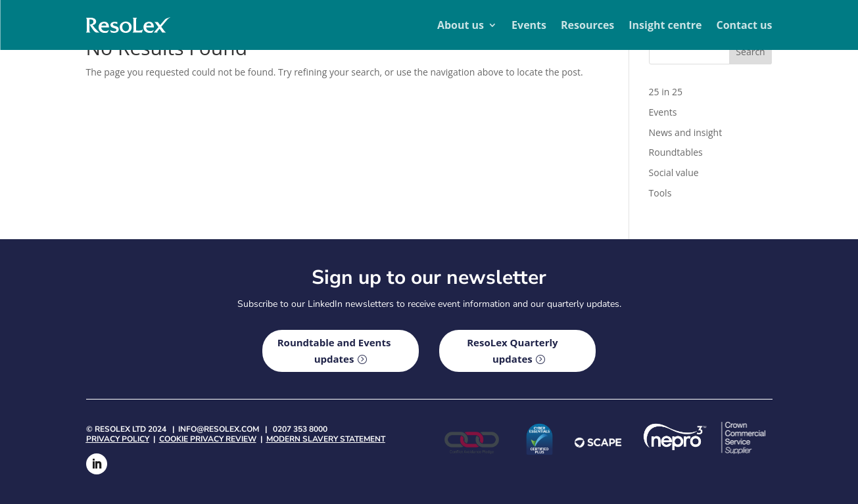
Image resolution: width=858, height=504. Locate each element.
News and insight (686, 132)
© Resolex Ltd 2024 (126, 429)
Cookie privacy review (208, 439)
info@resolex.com (219, 429)
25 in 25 (666, 92)
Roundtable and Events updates (334, 351)
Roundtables (676, 152)
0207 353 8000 (300, 429)
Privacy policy (118, 439)
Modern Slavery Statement (326, 439)
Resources (587, 25)
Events (529, 25)
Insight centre (665, 25)
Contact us (744, 25)
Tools (660, 193)
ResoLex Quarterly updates (512, 351)
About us (461, 25)
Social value (674, 172)
